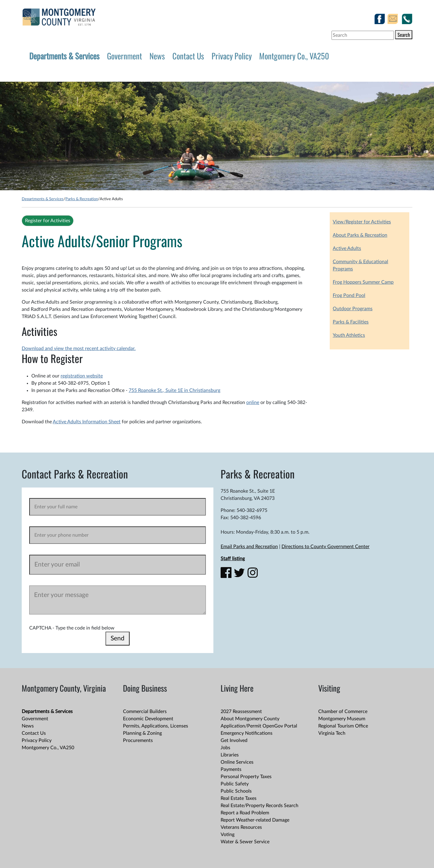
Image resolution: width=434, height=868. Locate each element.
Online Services (237, 762)
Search (404, 35)
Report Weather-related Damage (255, 820)
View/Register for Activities (362, 222)
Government (124, 56)
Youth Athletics (349, 335)
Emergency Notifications (247, 733)
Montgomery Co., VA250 (294, 56)
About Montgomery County (250, 719)
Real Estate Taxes (239, 798)
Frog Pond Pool (349, 295)
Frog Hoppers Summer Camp (363, 282)
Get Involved (234, 740)
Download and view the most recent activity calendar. (79, 349)
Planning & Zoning (142, 733)
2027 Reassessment (241, 712)
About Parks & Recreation (360, 235)
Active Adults (347, 248)
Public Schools (236, 791)
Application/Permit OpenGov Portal (259, 726)
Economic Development (148, 719)
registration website (82, 376)
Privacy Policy (232, 56)
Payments (231, 769)
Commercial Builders (145, 712)
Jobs (225, 748)
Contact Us (188, 56)
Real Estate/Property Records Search (259, 806)
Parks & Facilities (351, 322)
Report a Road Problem (245, 813)
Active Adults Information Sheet (87, 422)
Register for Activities (48, 221)
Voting (228, 835)
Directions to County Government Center (325, 547)
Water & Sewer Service (245, 842)
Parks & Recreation (82, 199)
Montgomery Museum (342, 719)
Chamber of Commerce (343, 712)
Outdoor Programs (353, 309)
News (157, 56)
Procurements (138, 740)
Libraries (230, 755)
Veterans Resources (241, 827)
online (253, 402)
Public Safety (235, 784)
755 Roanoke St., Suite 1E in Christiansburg (175, 390)
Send (118, 638)
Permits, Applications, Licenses (156, 726)
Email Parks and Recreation (249, 547)
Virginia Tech (332, 733)
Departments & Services (64, 56)
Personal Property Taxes (246, 777)
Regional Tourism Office (343, 726)
